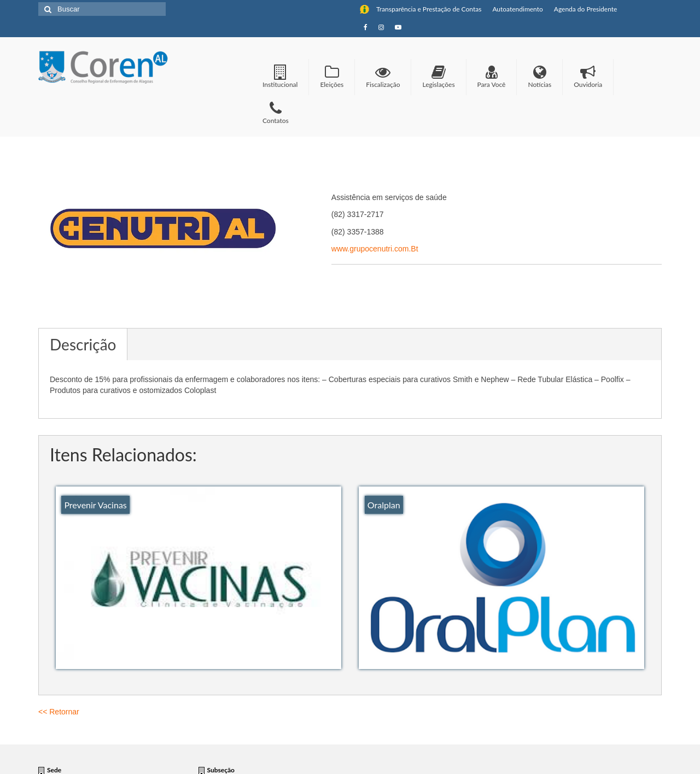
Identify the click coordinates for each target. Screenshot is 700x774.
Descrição (83, 344)
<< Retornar (59, 712)
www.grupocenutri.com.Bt (375, 249)
